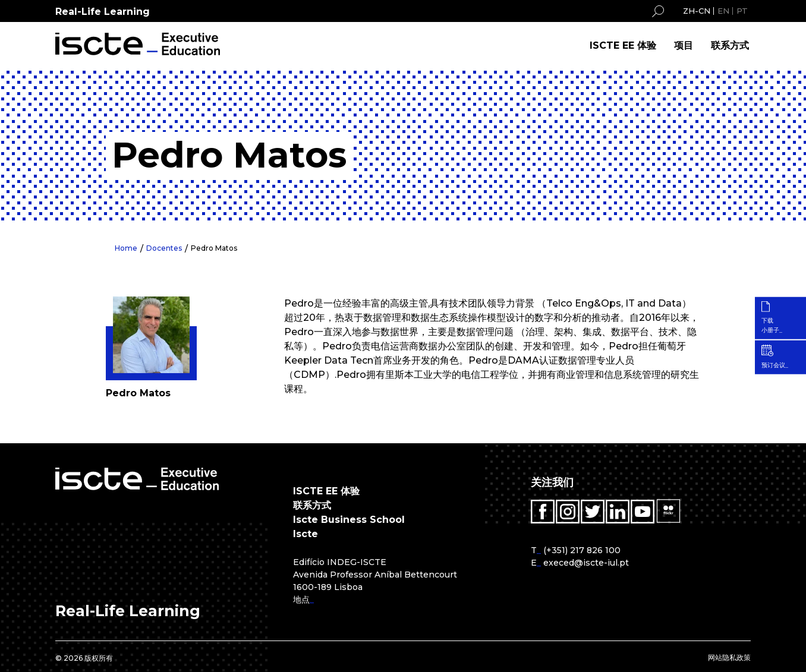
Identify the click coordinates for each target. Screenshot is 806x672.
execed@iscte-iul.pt (586, 563)
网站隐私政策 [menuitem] (729, 657)
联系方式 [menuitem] (730, 45)
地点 (301, 600)
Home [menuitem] (126, 248)
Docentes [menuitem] (164, 248)
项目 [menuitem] (684, 45)
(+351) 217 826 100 (582, 550)
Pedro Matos (214, 248)
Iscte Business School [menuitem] (349, 520)
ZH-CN (697, 11)
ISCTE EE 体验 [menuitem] (623, 45)
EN (723, 11)
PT (742, 11)
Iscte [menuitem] (306, 534)
